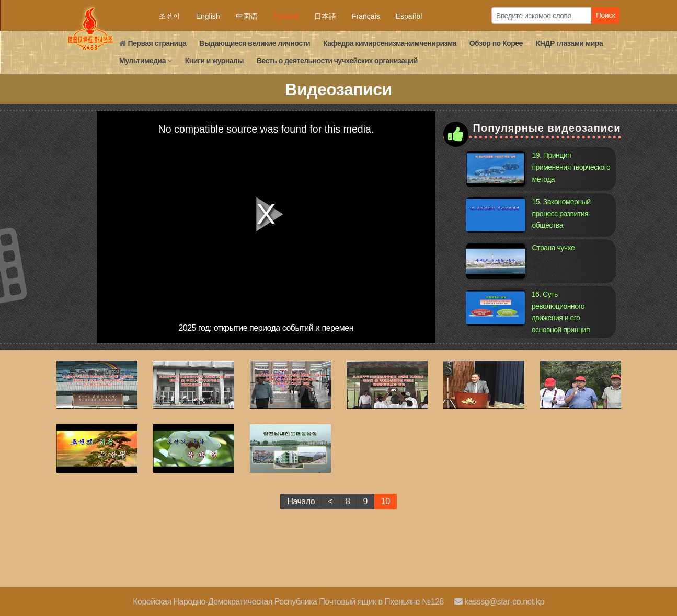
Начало (301, 501)
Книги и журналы (214, 61)
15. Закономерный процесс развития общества (561, 213)
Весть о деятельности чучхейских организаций (337, 61)
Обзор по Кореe (496, 43)
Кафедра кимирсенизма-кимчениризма (390, 43)
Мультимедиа (146, 61)
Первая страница (153, 43)
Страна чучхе (554, 248)
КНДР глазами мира (569, 43)
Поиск (605, 15)
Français (366, 16)
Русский (286, 16)
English (208, 16)
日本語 (325, 16)
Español (409, 16)
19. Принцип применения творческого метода (571, 167)
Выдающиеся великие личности (255, 43)
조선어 (169, 16)
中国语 (247, 16)
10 (386, 501)
